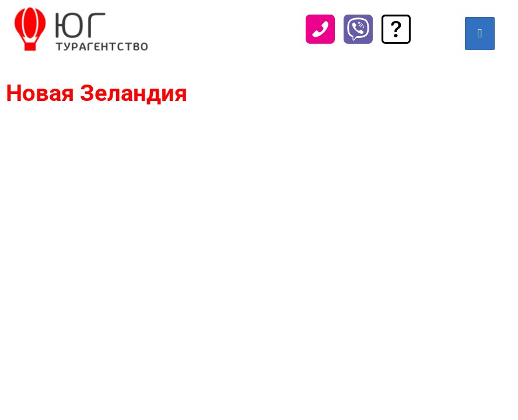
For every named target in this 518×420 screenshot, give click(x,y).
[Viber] (358, 39)
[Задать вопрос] (396, 39)
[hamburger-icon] (480, 34)
